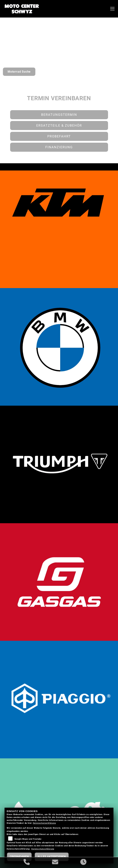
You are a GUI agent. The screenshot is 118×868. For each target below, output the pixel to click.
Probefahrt (59, 136)
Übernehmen (19, 857)
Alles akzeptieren (52, 857)
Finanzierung (59, 147)
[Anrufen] (27, 863)
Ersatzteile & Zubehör (59, 126)
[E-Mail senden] (55, 863)
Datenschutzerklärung (44, 823)
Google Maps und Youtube (28, 839)
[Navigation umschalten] (112, 9)
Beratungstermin (59, 115)
